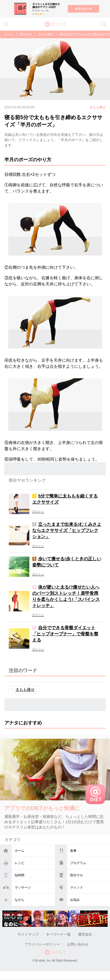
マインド (77, 887)
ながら (20, 900)
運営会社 (85, 934)
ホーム (20, 851)
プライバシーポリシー (42, 944)
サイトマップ (28, 934)
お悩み (75, 900)
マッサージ (23, 887)
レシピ (20, 863)
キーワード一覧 (58, 934)
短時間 (20, 875)
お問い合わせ (78, 944)
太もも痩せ (46, 34)
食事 (73, 851)
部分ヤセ (77, 875)
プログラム (78, 863)
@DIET (55, 24)
